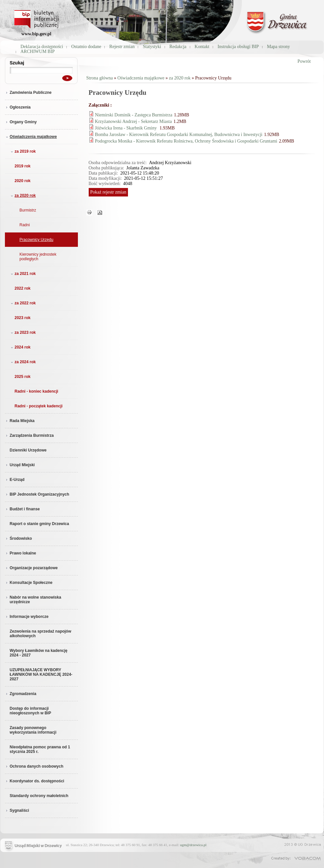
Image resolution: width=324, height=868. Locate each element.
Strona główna (100, 78)
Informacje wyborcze (27, 617)
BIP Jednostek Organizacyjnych (37, 494)
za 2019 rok (23, 151)
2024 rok (20, 347)
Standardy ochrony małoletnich (39, 796)
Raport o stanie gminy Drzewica (39, 524)
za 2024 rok (23, 362)
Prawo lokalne (21, 553)
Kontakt (202, 47)
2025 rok (23, 377)
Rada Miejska (20, 421)
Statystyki (152, 47)
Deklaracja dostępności (42, 47)
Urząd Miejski (20, 465)
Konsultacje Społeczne (29, 583)
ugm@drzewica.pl (193, 845)
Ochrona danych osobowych (34, 766)
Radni (25, 225)
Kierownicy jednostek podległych (38, 257)
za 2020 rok (23, 196)
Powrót (304, 61)
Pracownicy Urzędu (36, 240)
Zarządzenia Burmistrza (29, 435)
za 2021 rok (23, 274)
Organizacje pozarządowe (31, 568)
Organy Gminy (21, 122)
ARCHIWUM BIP (38, 51)
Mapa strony (279, 47)
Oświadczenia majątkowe (31, 137)
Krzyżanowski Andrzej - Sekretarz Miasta (133, 121)
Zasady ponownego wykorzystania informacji (33, 730)
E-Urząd (15, 480)
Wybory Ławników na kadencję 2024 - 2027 (39, 653)
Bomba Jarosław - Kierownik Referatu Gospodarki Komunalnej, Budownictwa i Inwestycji (179, 135)
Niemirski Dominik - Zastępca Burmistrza (134, 115)
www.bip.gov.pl (36, 34)
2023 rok (23, 318)
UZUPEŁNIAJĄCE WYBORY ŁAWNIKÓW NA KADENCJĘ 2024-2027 (41, 674)
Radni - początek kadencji (39, 406)
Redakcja (178, 47)
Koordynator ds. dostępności (35, 781)
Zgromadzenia (21, 694)
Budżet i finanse (22, 509)
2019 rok (23, 166)
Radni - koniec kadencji (36, 391)
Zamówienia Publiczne (28, 93)
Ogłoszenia (18, 107)
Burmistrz (28, 210)
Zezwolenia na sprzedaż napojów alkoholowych (41, 634)
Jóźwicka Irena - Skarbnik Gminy (126, 128)
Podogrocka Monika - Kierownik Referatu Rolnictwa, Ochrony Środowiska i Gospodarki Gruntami (186, 141)
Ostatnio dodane (86, 47)
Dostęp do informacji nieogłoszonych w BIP (31, 711)
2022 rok (23, 288)
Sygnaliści (17, 810)
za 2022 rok (23, 303)
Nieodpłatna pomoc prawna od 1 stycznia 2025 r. (40, 749)
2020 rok (23, 181)
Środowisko (18, 538)
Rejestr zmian (122, 47)
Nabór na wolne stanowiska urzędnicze (33, 600)
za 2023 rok (23, 332)
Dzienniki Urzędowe (28, 450)
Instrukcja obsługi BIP (238, 47)
